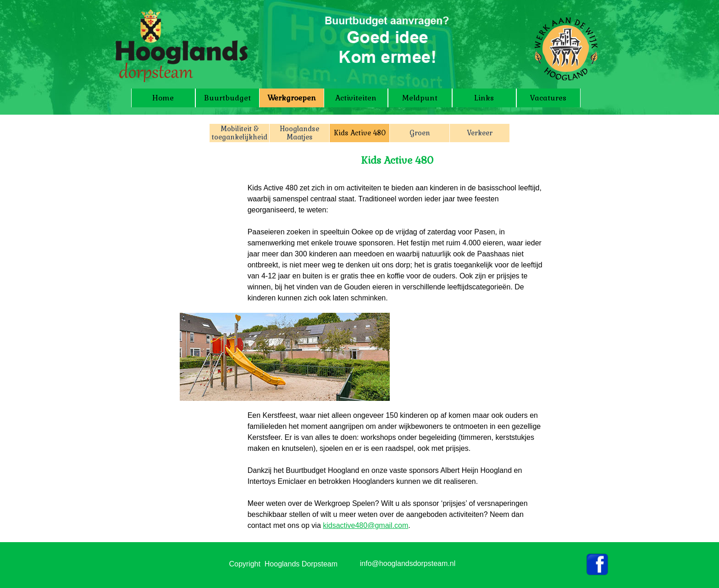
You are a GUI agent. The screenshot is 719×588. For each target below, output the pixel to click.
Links (484, 98)
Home (163, 98)
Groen (420, 133)
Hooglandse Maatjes (299, 133)
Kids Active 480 (360, 133)
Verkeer (480, 133)
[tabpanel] (398, 228)
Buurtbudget (227, 98)
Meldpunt (420, 98)
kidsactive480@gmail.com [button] (365, 525)
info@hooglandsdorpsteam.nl (408, 563)
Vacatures (548, 98)
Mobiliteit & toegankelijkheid (240, 133)
